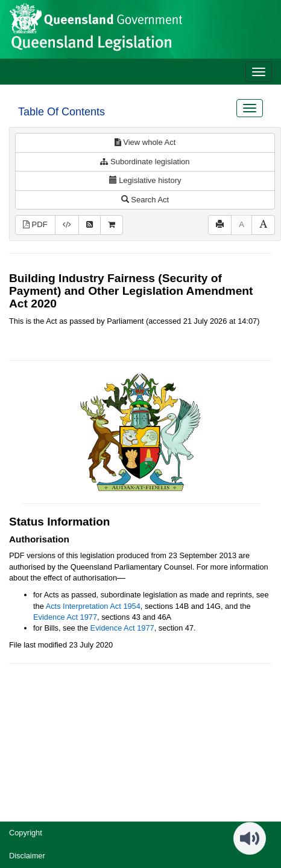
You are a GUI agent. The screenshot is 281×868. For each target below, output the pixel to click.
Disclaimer (27, 856)
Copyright (26, 833)
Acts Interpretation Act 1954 (93, 606)
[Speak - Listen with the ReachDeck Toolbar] (250, 838)
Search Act (145, 200)
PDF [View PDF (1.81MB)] (35, 224)
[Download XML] (67, 225)
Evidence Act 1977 (65, 617)
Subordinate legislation (145, 162)
